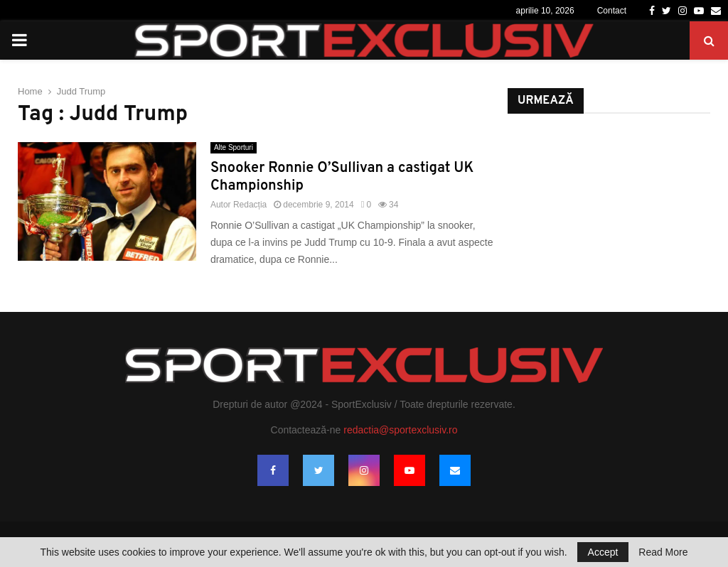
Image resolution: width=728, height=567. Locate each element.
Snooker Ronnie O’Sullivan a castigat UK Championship (342, 177)
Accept (603, 552)
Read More (663, 552)
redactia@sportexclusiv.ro (400, 430)
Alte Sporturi (234, 147)
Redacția (250, 205)
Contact (612, 11)
